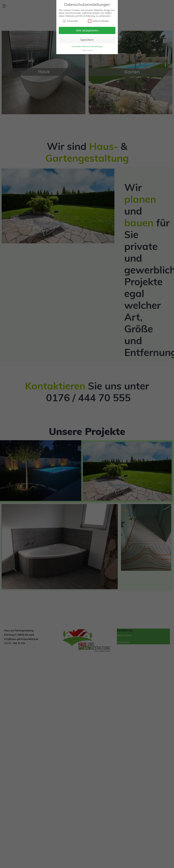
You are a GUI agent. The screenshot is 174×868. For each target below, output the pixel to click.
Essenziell (70, 21)
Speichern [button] (87, 40)
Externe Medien (98, 21)
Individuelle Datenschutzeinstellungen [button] (87, 46)
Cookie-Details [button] (87, 50)
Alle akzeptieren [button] (87, 30)
